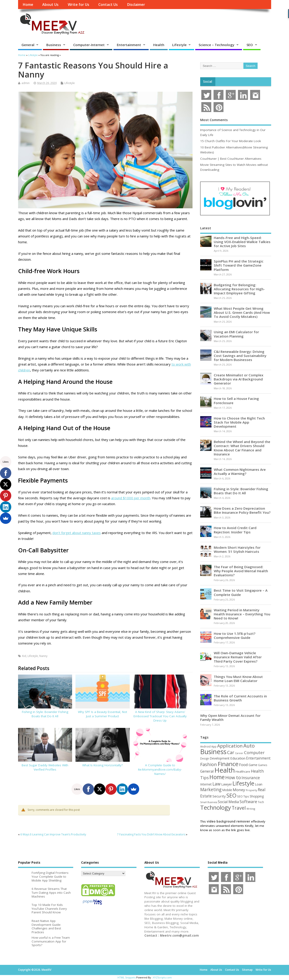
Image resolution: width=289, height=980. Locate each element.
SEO (250, 45)
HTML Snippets (127, 977)
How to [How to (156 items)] (233, 777)
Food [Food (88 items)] (243, 765)
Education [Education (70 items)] (238, 758)
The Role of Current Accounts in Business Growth (240, 698)
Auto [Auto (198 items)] (249, 746)
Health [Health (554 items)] (225, 770)
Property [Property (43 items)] (251, 790)
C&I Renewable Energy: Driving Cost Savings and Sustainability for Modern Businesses (240, 356)
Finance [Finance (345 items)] (228, 764)
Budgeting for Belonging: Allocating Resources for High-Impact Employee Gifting (239, 289)
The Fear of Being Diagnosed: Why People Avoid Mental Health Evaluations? (241, 571)
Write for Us (79, 5)
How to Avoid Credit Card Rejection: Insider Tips (235, 530)
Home (28, 5)
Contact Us (108, 5)
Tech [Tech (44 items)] (261, 802)
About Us (50, 5)
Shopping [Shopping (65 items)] (257, 796)
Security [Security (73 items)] (219, 796)
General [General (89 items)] (207, 771)
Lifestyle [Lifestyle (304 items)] (243, 783)
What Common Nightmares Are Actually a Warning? (240, 471)
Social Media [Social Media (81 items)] (228, 802)
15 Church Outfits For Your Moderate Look (231, 141)
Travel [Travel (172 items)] (239, 808)
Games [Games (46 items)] (263, 765)
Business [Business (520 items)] (213, 751)
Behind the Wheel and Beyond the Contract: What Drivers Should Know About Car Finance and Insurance (242, 448)
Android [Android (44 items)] (205, 746)
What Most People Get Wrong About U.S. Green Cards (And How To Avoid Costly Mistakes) (242, 312)
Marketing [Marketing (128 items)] (211, 789)
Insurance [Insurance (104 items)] (251, 778)
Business (54, 45)
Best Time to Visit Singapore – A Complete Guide (241, 592)
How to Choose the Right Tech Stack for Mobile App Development (239, 422)
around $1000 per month (131, 498)
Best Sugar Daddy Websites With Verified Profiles (45, 767)
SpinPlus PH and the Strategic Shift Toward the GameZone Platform (239, 265)
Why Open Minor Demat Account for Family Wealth (230, 717)
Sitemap (247, 970)
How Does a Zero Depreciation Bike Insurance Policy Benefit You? (242, 510)
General (28, 45)
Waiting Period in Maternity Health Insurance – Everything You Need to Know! (242, 614)
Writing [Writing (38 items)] (251, 809)
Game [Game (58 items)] (253, 765)
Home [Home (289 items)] (217, 777)
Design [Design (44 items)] (205, 758)
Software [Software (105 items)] (248, 802)
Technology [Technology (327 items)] (216, 807)
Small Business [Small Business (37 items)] (209, 802)
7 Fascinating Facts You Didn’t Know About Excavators (151, 834)
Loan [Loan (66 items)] (259, 784)
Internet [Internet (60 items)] (206, 784)
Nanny (43, 656)
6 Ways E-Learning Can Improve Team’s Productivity (53, 834)
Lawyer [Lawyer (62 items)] (227, 784)
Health (159, 45)
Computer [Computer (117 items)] (254, 752)
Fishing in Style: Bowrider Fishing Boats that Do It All (45, 714)
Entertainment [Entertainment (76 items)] (258, 758)
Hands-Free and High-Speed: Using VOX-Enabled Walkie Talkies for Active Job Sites (242, 242)
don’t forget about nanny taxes (77, 533)
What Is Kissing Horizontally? (102, 765)
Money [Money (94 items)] (239, 790)
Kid (24, 656)
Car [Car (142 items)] (231, 752)
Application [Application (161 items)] (230, 746)
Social (208, 82)
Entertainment (129, 45)
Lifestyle (179, 45)
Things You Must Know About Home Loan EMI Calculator (238, 679)
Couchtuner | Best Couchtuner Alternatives (231, 159)
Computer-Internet (89, 45)
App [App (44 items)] (214, 746)
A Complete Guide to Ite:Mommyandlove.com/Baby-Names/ (160, 769)
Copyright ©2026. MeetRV (35, 970)
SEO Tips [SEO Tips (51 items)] (243, 796)
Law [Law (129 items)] (216, 784)
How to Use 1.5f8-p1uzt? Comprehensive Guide (235, 635)
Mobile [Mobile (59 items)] (227, 790)
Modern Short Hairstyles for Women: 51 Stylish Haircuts (237, 549)
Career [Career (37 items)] (239, 753)
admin (26, 83)
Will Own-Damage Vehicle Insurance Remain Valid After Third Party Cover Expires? (238, 657)
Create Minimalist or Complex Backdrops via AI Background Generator (238, 379)
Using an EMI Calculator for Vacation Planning (236, 334)
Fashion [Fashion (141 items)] (209, 764)
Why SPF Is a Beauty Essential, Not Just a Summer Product (102, 714)
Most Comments (214, 120)
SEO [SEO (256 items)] (231, 795)
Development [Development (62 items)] (220, 758)
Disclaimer (136, 5)
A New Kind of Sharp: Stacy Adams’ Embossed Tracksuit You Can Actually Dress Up (160, 716)
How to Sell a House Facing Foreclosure (236, 401)
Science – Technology (216, 45)
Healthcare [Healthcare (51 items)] (243, 771)
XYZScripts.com (162, 977)
